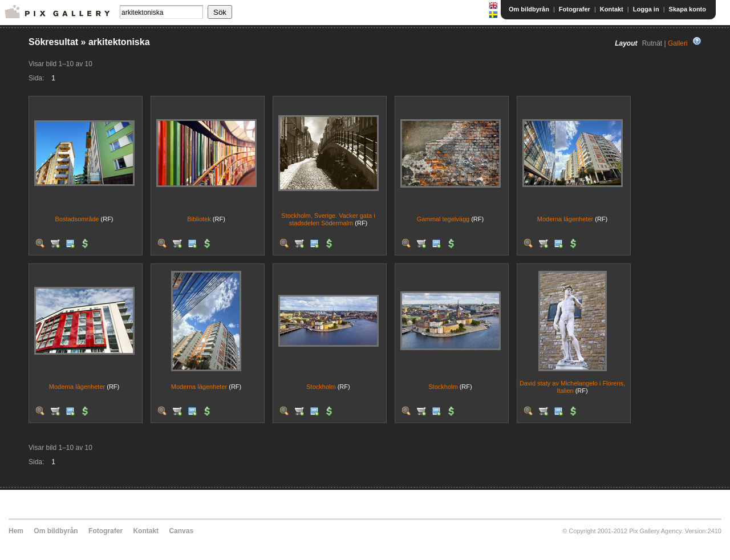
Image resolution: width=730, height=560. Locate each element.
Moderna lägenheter (565, 219)
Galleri (678, 43)
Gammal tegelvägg (443, 219)
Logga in (646, 9)
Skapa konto (688, 9)
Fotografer (575, 9)
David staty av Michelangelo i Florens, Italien (572, 387)
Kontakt (612, 9)
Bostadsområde (77, 219)
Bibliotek (199, 219)
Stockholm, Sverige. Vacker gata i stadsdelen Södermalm (328, 219)
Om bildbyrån (529, 9)
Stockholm (321, 387)
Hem (16, 531)
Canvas (181, 531)
